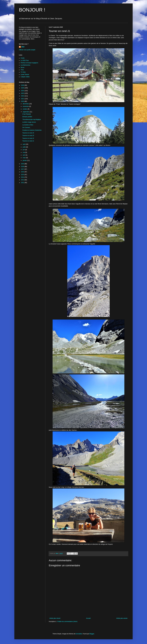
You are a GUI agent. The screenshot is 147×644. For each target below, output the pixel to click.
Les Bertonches (25, 65)
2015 (23, 175)
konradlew (79, 634)
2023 (23, 93)
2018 (23, 167)
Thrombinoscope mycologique (32, 119)
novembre (26, 106)
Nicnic (23, 67)
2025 (23, 88)
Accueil (88, 618)
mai (24, 152)
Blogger (92, 634)
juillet (25, 147)
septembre (26, 112)
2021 (23, 99)
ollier (23, 47)
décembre (26, 104)
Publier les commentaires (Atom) (67, 622)
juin (24, 150)
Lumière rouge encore (29, 122)
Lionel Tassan (25, 74)
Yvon (22, 70)
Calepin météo (25, 77)
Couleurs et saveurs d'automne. (32, 130)
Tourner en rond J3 (28, 136)
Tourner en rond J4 (28, 133)
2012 (23, 183)
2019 (23, 164)
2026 (23, 85)
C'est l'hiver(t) (27, 114)
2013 (23, 180)
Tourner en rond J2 (28, 138)
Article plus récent (55, 618)
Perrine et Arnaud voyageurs (29, 63)
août (24, 144)
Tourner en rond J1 (28, 141)
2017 (23, 169)
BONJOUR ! (32, 10)
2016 (23, 172)
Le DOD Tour (25, 60)
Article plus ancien (122, 618)
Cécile (23, 58)
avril (24, 155)
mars (24, 158)
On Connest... (27, 128)
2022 (23, 96)
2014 (23, 177)
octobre (25, 109)
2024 (23, 91)
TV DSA (23, 72)
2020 (23, 101)
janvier (25, 160)
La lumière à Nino (28, 125)
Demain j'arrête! (27, 117)
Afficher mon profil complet (27, 50)
